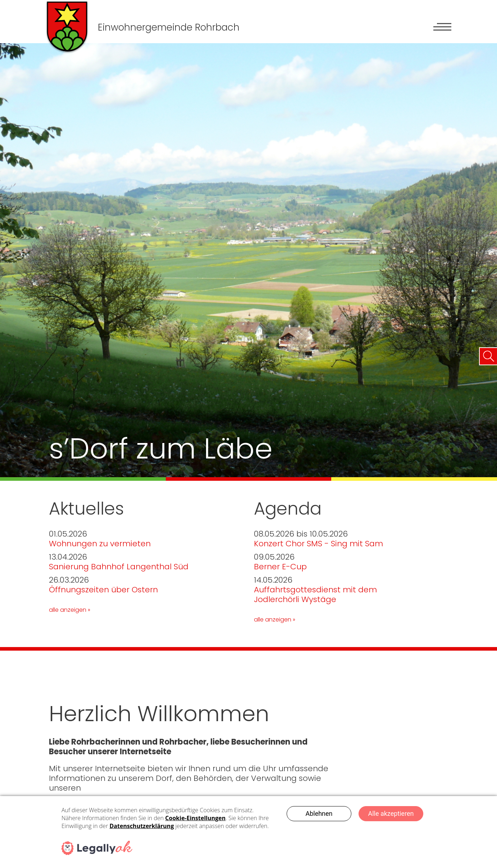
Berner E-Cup (280, 567)
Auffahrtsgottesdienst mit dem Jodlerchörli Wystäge (315, 595)
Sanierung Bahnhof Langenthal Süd (119, 567)
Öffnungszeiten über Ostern (103, 590)
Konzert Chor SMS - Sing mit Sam (318, 544)
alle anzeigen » (70, 610)
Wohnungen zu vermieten (100, 544)
